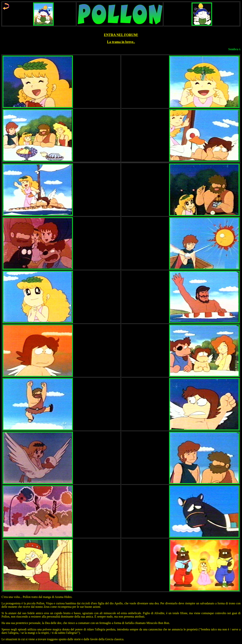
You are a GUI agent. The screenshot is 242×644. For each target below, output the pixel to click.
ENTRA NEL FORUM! (121, 35)
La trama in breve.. (121, 42)
